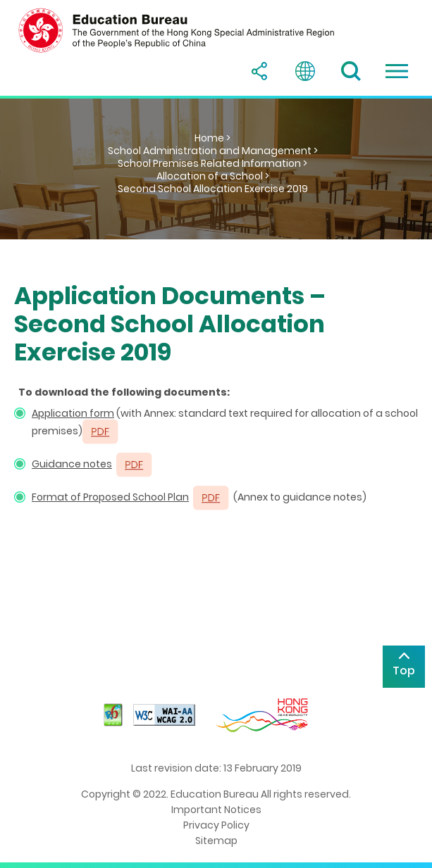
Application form (73, 413)
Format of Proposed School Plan (110, 497)
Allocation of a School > (213, 176)
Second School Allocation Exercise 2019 (213, 189)
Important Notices (216, 810)
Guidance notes (72, 464)
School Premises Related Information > (212, 163)
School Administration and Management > (213, 151)
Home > (212, 138)
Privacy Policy (216, 825)
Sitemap (216, 841)
